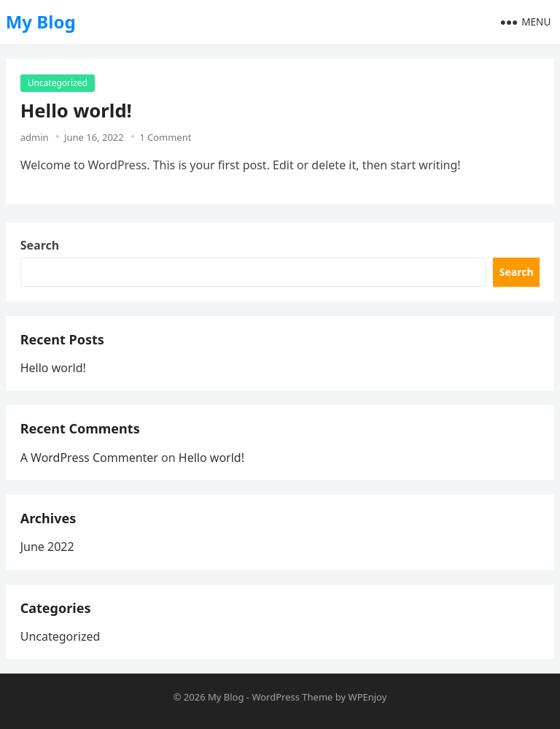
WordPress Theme (292, 697)
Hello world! (76, 111)
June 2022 (47, 547)
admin (35, 137)
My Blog (41, 22)
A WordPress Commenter (89, 458)
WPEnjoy (368, 697)
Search (40, 245)
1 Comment (165, 137)
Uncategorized (58, 83)
